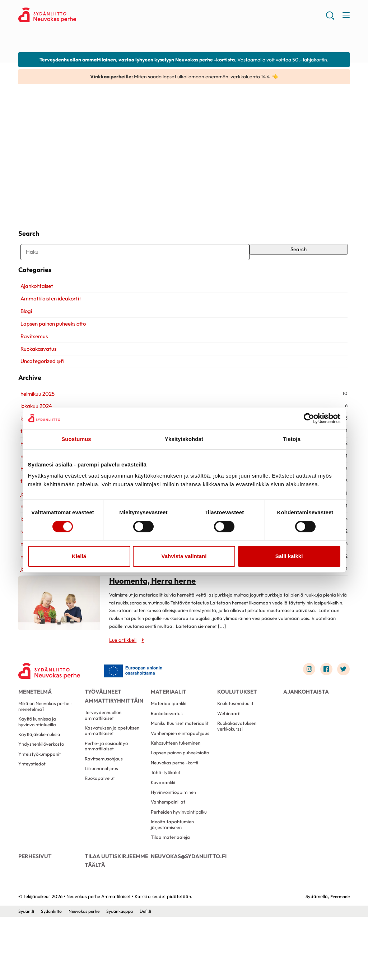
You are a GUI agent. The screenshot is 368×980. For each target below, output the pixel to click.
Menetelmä (34, 715)
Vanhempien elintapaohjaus (167, 772)
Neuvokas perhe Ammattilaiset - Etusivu (76, 17)
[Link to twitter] (343, 691)
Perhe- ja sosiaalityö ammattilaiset (107, 776)
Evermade (339, 959)
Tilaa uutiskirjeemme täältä (114, 920)
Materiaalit (167, 715)
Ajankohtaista (304, 715)
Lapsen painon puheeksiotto (51, 337)
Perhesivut (34, 916)
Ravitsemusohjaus (105, 790)
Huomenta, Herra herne (72, 196)
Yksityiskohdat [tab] (184, 439)
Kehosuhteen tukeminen (178, 786)
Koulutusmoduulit (236, 730)
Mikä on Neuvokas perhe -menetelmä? (48, 733)
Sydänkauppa (126, 974)
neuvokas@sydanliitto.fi (184, 916)
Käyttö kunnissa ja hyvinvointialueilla (38, 751)
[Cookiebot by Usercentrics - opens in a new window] (309, 418)
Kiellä (79, 556)
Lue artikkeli (41, 207)
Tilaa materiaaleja (171, 897)
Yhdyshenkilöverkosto (43, 775)
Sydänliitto (53, 974)
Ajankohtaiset (35, 299)
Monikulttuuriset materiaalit (169, 755)
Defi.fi (154, 974)
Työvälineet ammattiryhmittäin (112, 719)
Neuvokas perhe (88, 974)
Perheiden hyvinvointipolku (181, 869)
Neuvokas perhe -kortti (177, 814)
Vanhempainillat (169, 858)
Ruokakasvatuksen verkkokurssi (238, 755)
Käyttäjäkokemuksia (41, 764)
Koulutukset (236, 715)
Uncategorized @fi (40, 374)
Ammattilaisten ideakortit (49, 312)
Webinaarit (230, 741)
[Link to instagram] (306, 691)
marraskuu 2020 (38, 578)
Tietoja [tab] (292, 439)
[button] (329, 18)
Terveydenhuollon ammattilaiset (105, 742)
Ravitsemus (32, 349)
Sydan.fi (27, 974)
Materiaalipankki (170, 730)
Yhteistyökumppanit (41, 786)
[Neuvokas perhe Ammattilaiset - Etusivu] (52, 693)
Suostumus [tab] (76, 439)
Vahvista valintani (184, 556)
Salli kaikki (289, 556)
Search (300, 254)
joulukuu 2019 (34, 591)
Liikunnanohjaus (103, 801)
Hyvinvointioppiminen (175, 847)
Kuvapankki (164, 836)
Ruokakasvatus (36, 362)
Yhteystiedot (33, 797)
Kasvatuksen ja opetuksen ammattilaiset (113, 759)
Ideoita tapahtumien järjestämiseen (174, 883)
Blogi (24, 324)
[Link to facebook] (324, 691)
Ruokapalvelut (101, 811)
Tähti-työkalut (166, 825)
